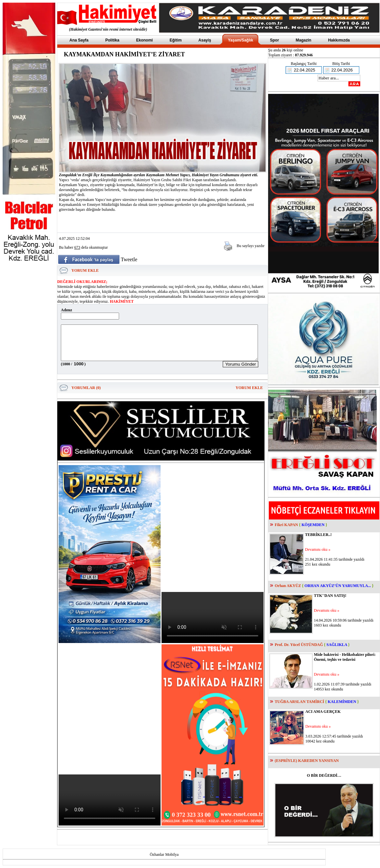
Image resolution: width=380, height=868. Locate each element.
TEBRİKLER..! (318, 535)
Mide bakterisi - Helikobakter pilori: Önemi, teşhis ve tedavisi (345, 657)
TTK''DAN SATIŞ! (330, 596)
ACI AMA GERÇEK (323, 712)
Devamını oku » (318, 549)
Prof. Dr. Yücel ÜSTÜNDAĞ (299, 645)
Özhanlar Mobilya (164, 854)
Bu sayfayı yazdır (251, 246)
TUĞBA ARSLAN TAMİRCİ (299, 702)
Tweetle (129, 259)
